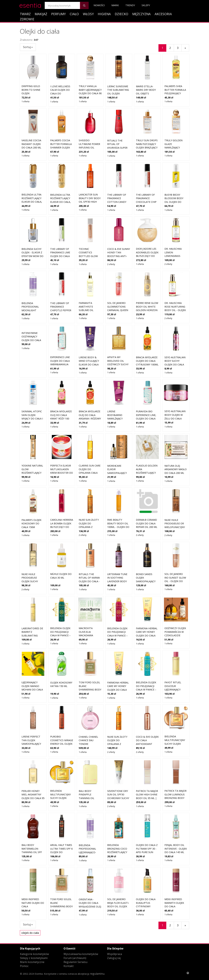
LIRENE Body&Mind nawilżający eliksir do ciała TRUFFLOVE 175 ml (118, 419)
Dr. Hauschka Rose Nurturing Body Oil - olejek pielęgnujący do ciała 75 (175, 310)
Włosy (88, 14)
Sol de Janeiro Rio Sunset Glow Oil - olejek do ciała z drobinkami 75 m (175, 557)
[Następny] (185, 48)
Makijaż (41, 14)
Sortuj (28, 47)
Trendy (130, 5)
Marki (115, 5)
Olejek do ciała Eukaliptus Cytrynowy (146, 879)
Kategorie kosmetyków (34, 954)
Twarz (25, 14)
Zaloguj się (114, 958)
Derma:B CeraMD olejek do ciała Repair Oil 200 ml (147, 500)
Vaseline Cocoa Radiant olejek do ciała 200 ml (31, 144)
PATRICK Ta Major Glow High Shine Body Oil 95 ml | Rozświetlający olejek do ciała (147, 774)
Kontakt (69, 966)
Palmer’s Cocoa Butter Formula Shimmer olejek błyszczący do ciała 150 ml (61, 148)
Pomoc (24, 966)
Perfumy (58, 14)
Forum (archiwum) (75, 958)
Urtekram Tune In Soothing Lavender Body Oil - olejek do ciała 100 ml (117, 557)
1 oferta (25, 101)
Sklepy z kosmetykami (34, 958)
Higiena (104, 14)
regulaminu (97, 974)
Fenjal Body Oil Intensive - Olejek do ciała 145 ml (176, 825)
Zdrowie (27, 19)
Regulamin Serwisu (75, 962)
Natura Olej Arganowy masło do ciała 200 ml (176, 445)
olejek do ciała (30, 933)
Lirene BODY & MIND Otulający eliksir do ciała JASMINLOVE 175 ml (89, 364)
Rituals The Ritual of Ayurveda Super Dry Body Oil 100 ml (118, 148)
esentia (30, 5)
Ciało (74, 14)
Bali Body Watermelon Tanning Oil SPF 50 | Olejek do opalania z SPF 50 (33, 828)
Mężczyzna (141, 14)
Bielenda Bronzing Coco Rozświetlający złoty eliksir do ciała (118, 828)
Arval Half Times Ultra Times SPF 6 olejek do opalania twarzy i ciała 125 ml (61, 828)
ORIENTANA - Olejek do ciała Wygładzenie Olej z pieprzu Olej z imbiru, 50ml (90, 883)
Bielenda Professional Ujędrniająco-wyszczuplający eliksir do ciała (89, 828)
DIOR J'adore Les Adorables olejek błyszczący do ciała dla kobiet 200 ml (147, 256)
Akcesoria (163, 14)
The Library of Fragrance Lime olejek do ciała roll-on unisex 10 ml (62, 256)
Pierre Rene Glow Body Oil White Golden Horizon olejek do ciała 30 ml (147, 310)
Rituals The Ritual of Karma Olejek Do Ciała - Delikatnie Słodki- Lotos (89, 557)
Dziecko (122, 14)
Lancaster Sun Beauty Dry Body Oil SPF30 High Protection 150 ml (90, 202)
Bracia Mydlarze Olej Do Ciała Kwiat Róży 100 (61, 415)
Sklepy (146, 5)
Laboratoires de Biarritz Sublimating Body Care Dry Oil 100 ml (32, 611)
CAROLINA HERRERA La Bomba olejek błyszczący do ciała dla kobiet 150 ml (62, 503)
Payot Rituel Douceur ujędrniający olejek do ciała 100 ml (174, 666)
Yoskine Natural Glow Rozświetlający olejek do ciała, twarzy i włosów (33, 449)
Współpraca (115, 954)
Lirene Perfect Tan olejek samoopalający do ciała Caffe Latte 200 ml (31, 720)
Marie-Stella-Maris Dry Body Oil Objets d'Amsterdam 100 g (147, 93)
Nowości (99, 5)
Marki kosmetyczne (32, 962)
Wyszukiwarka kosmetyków (81, 954)
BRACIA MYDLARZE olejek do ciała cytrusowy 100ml (147, 361)
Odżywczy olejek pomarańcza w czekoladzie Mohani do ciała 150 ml (175, 611)
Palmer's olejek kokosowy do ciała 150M (31, 500)
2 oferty (111, 264)
